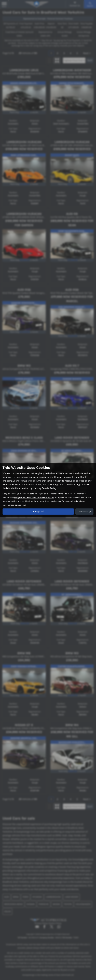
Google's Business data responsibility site (34, 497)
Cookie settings (84, 512)
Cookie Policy (49, 488)
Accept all (38, 511)
